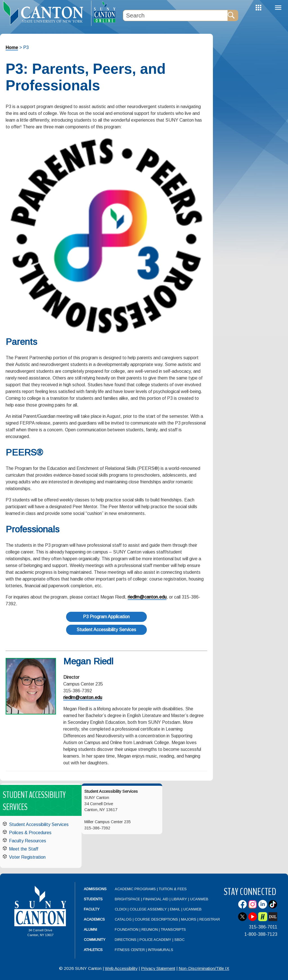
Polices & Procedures (30, 833)
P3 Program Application (106, 617)
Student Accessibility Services (106, 630)
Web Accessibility (121, 968)
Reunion (150, 929)
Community (95, 940)
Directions (126, 940)
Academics (94, 919)
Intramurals (161, 950)
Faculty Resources (28, 841)
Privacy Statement (158, 968)
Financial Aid (156, 899)
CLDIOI (121, 909)
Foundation (127, 929)
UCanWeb (199, 899)
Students (93, 899)
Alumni (90, 929)
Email (175, 909)
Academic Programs (136, 889)
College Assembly (148, 909)
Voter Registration (27, 857)
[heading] (46, 13)
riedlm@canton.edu (147, 597)
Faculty (92, 909)
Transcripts (173, 929)
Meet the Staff (24, 849)
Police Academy (155, 940)
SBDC (179, 940)
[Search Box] (175, 15)
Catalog (123, 919)
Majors (189, 919)
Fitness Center (130, 950)
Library (179, 899)
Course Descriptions (156, 919)
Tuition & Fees (173, 889)
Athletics (93, 950)
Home (12, 47)
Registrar (210, 919)
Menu (278, 8)
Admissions (95, 889)
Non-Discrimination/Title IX (204, 968)
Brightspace (127, 899)
